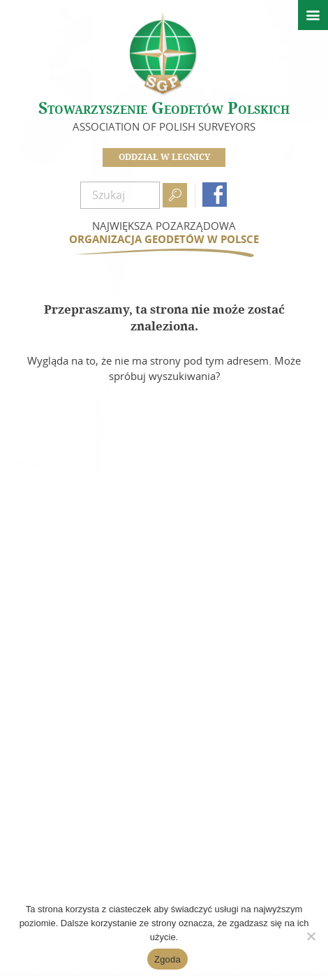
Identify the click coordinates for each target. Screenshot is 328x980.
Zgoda (167, 959)
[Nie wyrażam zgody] (311, 936)
